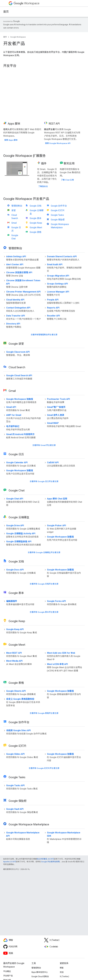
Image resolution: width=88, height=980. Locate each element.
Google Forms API (56, 601)
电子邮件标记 (13, 426)
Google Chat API (15, 499)
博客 (62, 968)
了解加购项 (43, 186)
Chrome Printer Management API (23, 292)
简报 (62, 972)
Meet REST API (14, 653)
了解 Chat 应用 (67, 180)
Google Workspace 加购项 (20, 399)
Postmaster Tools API (58, 399)
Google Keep (36, 223)
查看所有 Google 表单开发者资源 (44, 612)
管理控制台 (17, 206)
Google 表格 (36, 232)
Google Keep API (15, 629)
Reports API (53, 308)
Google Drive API (15, 526)
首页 (6, 12)
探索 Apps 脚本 (11, 140)
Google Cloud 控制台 (40, 976)
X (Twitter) (64, 976)
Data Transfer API (16, 316)
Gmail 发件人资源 (56, 415)
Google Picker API (56, 526)
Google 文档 (36, 206)
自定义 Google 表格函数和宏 (20, 699)
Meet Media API (14, 661)
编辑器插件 (12, 601)
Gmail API (11, 407)
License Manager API (58, 292)
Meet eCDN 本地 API (57, 664)
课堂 (14, 210)
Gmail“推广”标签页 (56, 407)
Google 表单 (36, 218)
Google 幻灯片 (58, 210)
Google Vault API (15, 809)
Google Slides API (15, 754)
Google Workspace (18, 37)
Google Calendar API (17, 462)
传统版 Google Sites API (18, 730)
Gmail (14, 223)
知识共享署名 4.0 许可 (45, 859)
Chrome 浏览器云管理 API (19, 272)
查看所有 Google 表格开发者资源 (44, 713)
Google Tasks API (15, 785)
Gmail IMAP (53, 423)
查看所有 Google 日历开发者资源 (44, 481)
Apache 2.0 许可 (10, 862)
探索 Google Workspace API (58, 143)
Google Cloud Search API (19, 375)
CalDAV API (53, 462)
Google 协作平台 (59, 206)
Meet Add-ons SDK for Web (61, 653)
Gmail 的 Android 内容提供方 (20, 434)
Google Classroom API (18, 352)
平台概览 (7, 971)
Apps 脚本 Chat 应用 (57, 499)
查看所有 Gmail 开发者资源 (44, 445)
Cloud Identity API (15, 300)
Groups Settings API (57, 284)
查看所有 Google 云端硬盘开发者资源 (44, 552)
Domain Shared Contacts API (62, 256)
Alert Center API (15, 264)
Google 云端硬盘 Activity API (21, 534)
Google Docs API (15, 570)
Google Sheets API (16, 691)
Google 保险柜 (58, 220)
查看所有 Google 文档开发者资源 (44, 584)
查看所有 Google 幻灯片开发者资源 (44, 768)
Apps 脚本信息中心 (40, 972)
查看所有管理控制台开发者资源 (44, 335)
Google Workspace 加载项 (20, 470)
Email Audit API (55, 264)
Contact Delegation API (18, 308)
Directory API (13, 324)
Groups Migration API (58, 276)
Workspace (27, 3)
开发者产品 (8, 976)
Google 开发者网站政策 (50, 862)
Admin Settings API (16, 256)
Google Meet (36, 227)
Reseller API (53, 316)
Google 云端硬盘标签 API (19, 542)
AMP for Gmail (14, 415)
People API (53, 300)
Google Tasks (57, 215)
